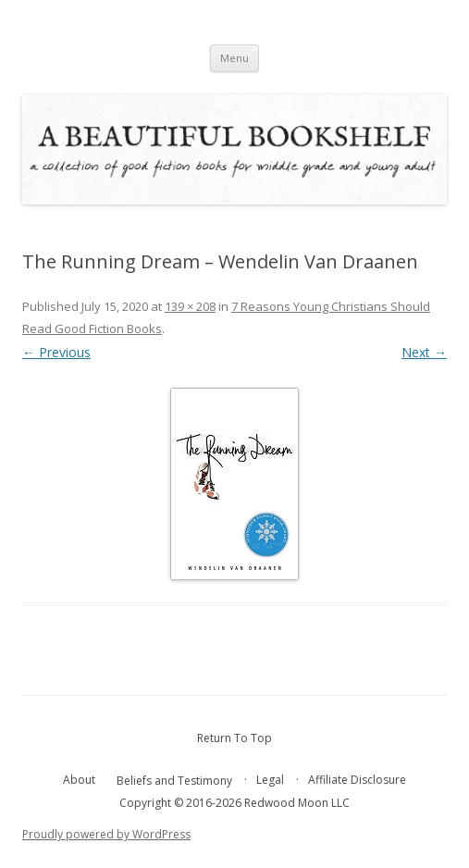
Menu (234, 58)
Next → (424, 352)
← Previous (56, 352)
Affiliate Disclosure (357, 780)
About (79, 780)
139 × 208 (190, 306)
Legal (270, 780)
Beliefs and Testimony (174, 781)
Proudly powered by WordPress (106, 834)
